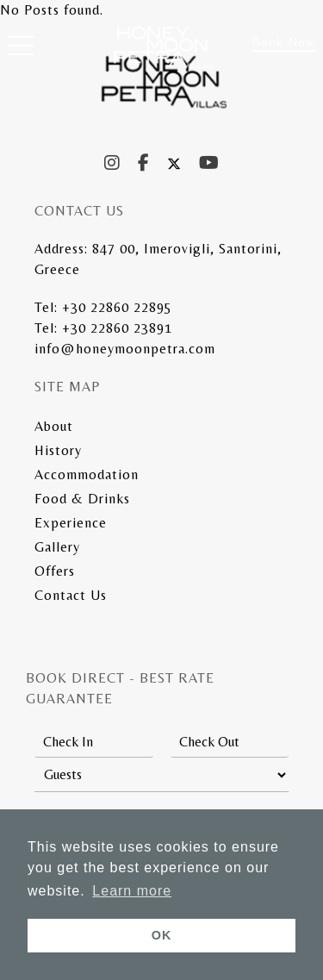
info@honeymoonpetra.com (125, 349)
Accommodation (87, 474)
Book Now (283, 42)
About (54, 426)
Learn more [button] (132, 891)
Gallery (57, 547)
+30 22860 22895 (117, 307)
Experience (71, 523)
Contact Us (71, 595)
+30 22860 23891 (117, 328)
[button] (21, 49)
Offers (55, 571)
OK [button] (162, 935)
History (58, 450)
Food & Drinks (82, 499)
